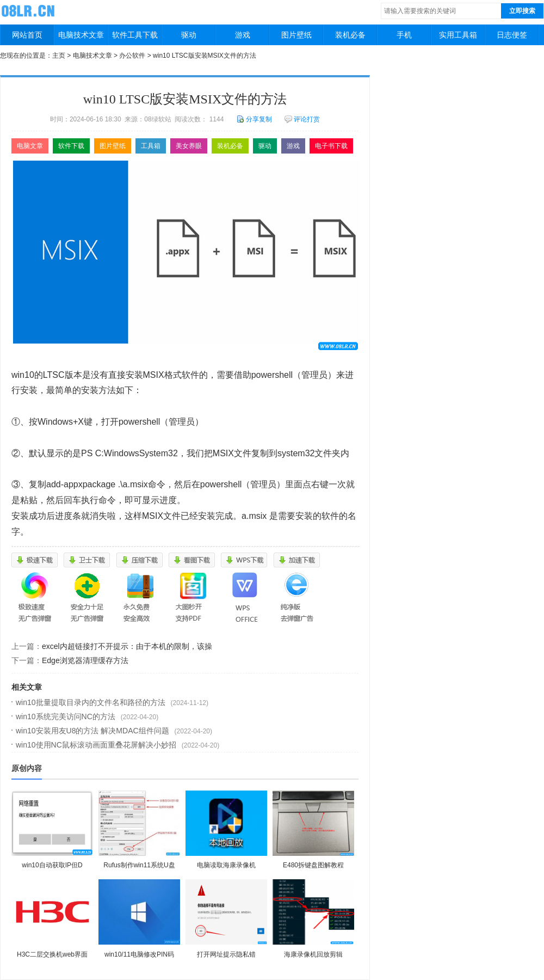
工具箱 (151, 146)
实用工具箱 (458, 35)
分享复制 (254, 119)
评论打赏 (302, 119)
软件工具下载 (135, 35)
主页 (59, 56)
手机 (404, 35)
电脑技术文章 (81, 35)
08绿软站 (29, 10)
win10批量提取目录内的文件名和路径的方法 (91, 702)
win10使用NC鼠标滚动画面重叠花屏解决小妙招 (96, 745)
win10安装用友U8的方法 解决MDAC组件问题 (92, 731)
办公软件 (132, 56)
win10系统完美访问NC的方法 (66, 716)
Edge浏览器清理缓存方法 (85, 660)
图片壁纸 (296, 35)
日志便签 (512, 35)
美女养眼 (189, 146)
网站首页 (27, 35)
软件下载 (71, 146)
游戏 (243, 35)
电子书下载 (331, 146)
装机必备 (350, 35)
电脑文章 (30, 146)
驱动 (189, 35)
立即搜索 (522, 11)
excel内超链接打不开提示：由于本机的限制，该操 (127, 646)
